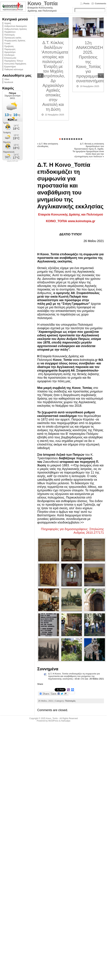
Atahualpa (66, 721)
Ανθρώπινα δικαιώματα (15, 26)
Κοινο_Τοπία (42, 3)
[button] (60, 139)
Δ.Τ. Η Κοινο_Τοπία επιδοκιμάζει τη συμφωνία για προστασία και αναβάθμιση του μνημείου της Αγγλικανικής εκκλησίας (74, 676)
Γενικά (7, 43)
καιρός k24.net (13, 161)
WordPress (53, 721)
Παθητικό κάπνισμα (14, 69)
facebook (9, 82)
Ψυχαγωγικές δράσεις (15, 41)
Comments (101, 3)
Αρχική (8, 23)
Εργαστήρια (10, 67)
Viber (7, 79)
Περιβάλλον (10, 32)
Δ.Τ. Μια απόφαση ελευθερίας (48, 145)
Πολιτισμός (10, 35)
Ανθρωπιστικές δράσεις (16, 29)
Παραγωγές (10, 49)
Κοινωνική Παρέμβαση (15, 64)
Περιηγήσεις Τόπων (14, 61)
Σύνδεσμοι (9, 55)
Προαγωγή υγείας (13, 38)
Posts (86, 3)
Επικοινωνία (10, 58)
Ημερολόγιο (10, 52)
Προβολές (9, 46)
